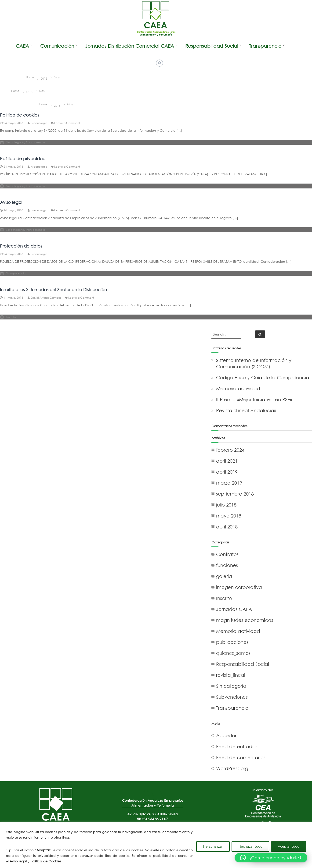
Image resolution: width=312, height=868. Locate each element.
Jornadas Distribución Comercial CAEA (130, 46)
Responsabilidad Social (212, 46)
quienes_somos (233, 653)
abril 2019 (227, 472)
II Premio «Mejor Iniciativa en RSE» (254, 399)
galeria (224, 576)
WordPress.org (232, 768)
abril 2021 (227, 461)
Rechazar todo (250, 847)
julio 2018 (226, 505)
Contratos (227, 554)
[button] (271, 858)
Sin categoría (15, 142)
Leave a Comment (67, 123)
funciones (227, 565)
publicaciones (232, 642)
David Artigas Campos (46, 298)
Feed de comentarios (241, 757)
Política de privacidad (23, 159)
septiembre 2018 (235, 494)
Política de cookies (20, 115)
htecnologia (39, 123)
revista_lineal (231, 675)
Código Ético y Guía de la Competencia (263, 377)
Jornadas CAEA (234, 609)
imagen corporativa (239, 587)
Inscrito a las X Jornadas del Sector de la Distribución (53, 290)
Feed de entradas (237, 746)
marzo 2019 (229, 483)
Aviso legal (11, 202)
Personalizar (213, 847)
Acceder (226, 735)
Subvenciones (232, 697)
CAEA (22, 46)
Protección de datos (21, 246)
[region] (156, 845)
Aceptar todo (289, 847)
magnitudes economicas (245, 620)
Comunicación (57, 46)
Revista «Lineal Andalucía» (246, 410)
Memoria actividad (238, 388)
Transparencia (265, 46)
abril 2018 (227, 527)
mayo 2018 (229, 516)
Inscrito (11, 317)
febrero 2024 (230, 450)
